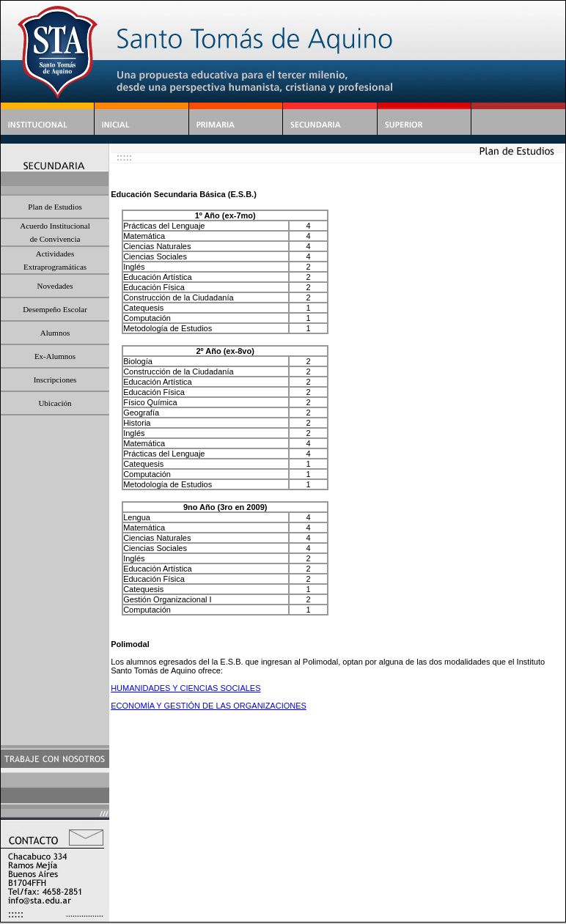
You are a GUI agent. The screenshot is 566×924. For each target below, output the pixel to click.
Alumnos (55, 333)
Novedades (55, 286)
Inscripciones (55, 380)
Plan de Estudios (55, 207)
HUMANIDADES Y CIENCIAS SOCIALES (185, 688)
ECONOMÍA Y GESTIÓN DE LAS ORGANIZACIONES (209, 706)
